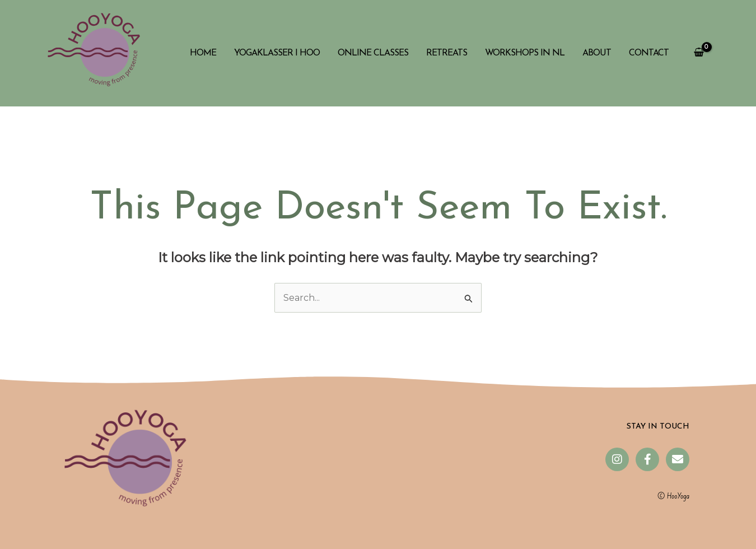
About (597, 53)
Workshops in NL (525, 53)
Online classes (373, 53)
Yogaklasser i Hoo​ (277, 53)
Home (203, 53)
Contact (649, 53)
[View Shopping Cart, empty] (699, 53)
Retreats (447, 53)
